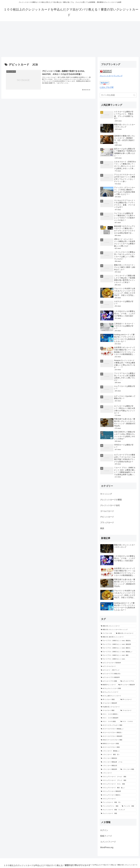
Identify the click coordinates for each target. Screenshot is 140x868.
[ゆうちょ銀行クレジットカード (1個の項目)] (118, 696)
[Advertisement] (70, 39)
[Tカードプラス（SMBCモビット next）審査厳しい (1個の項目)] (118, 652)
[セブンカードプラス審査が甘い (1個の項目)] (118, 674)
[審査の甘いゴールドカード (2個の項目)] (126, 633)
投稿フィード (106, 836)
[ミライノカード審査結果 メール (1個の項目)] (118, 762)
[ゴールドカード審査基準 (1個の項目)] (118, 703)
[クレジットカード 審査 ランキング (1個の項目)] (118, 810)
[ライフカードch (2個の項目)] (107, 633)
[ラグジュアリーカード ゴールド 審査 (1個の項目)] (118, 777)
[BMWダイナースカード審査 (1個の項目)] (118, 744)
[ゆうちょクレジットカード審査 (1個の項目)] (118, 689)
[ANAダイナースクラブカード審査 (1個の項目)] (118, 740)
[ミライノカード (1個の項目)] (118, 773)
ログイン (104, 830)
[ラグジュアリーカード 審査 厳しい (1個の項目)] (118, 788)
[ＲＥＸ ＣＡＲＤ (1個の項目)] (128, 722)
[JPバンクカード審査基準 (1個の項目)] (127, 685)
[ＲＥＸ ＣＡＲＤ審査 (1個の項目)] (110, 722)
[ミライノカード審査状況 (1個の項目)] (118, 758)
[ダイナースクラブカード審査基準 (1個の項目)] (118, 736)
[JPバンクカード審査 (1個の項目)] (110, 700)
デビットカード (107, 517)
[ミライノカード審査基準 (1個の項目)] (110, 769)
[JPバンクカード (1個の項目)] (128, 700)
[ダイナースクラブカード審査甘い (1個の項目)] (118, 733)
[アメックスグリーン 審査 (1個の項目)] (110, 806)
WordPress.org (107, 847)
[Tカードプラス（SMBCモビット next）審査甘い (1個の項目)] (118, 648)
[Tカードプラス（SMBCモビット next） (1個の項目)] (118, 659)
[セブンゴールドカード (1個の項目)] (118, 666)
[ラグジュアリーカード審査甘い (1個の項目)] (118, 795)
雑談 (102, 528)
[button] (134, 95)
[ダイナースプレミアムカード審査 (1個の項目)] (118, 725)
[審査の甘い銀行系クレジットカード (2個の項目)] (118, 637)
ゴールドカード (107, 511)
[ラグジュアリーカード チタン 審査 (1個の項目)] (118, 784)
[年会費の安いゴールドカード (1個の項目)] (118, 707)
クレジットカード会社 (110, 505)
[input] (118, 95)
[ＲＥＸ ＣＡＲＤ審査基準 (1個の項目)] (118, 718)
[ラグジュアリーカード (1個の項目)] (118, 799)
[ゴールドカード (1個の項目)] (128, 711)
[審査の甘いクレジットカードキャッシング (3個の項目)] (118, 630)
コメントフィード (108, 842)
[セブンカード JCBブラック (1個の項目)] (118, 670)
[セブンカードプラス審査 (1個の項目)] (110, 681)
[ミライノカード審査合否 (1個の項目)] (118, 766)
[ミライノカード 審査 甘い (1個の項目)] (118, 755)
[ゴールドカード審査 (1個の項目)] (110, 711)
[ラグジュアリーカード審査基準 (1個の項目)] (118, 791)
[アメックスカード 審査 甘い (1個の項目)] (118, 802)
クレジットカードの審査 (111, 500)
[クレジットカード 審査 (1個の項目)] (118, 814)
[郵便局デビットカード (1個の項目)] (109, 685)
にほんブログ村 (107, 87)
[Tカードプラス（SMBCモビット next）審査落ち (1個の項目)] (118, 641)
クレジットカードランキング (111, 76)
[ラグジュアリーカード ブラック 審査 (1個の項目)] (118, 780)
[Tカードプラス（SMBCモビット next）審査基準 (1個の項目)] (118, 644)
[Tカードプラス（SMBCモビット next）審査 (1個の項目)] (118, 655)
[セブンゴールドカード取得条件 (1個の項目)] (118, 663)
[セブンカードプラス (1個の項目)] (128, 681)
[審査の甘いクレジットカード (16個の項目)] (118, 626)
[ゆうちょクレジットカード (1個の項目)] (118, 692)
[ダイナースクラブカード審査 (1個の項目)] (118, 747)
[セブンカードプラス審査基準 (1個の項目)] (118, 677)
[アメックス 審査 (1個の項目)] (129, 806)
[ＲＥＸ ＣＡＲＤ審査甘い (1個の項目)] (118, 714)
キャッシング (106, 494)
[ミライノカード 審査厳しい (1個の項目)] (118, 751)
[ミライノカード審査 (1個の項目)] (128, 769)
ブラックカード (107, 523)
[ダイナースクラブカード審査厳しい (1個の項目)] (118, 729)
